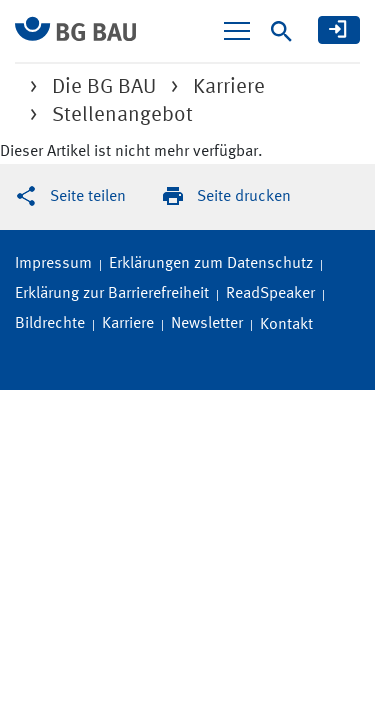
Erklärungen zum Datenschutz (211, 264)
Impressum (53, 264)
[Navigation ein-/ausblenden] (237, 31)
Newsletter (207, 324)
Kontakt (286, 325)
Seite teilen (88, 197)
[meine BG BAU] (339, 30)
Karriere (128, 324)
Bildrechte (50, 324)
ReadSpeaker (270, 294)
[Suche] (281, 31)
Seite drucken (244, 197)
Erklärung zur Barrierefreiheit (112, 294)
